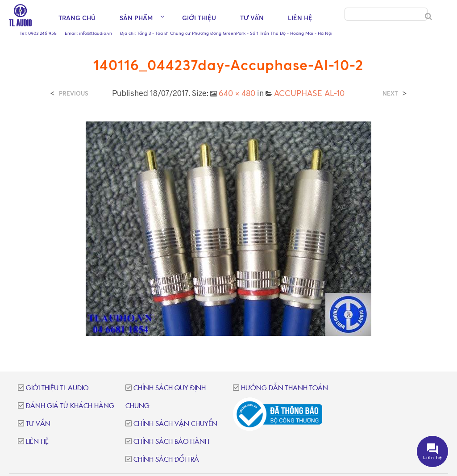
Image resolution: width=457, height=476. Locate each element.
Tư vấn (252, 18)
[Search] (428, 17)
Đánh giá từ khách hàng (70, 406)
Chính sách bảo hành (171, 442)
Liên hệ (300, 18)
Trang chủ (77, 18)
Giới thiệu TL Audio (57, 388)
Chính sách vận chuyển (175, 424)
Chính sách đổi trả (166, 460)
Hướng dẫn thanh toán (285, 388)
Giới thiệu (199, 18)
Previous (74, 94)
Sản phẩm (136, 18)
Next (390, 94)
